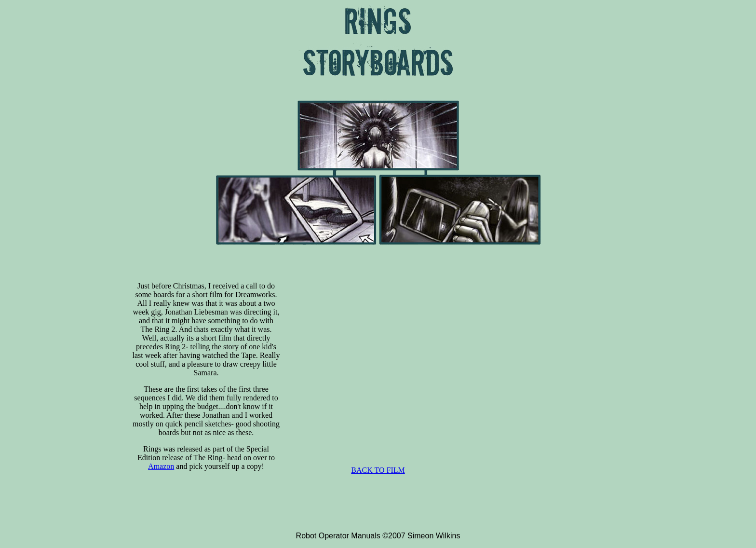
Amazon (161, 466)
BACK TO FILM (378, 470)
